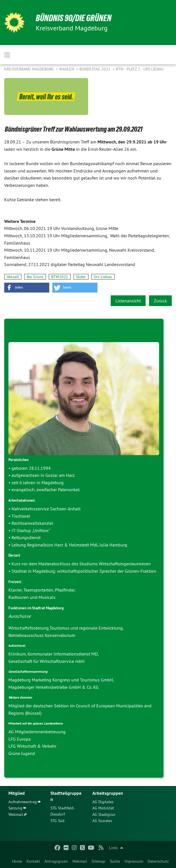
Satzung (15, 808)
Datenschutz (158, 861)
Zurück (160, 301)
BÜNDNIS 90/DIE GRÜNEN (74, 18)
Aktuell (13, 277)
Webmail (80, 861)
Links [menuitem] (113, 848)
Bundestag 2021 (95, 69)
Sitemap (98, 861)
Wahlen (67, 69)
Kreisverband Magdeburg (30, 69)
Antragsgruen (56, 861)
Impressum (134, 861)
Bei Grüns (35, 277)
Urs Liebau (103, 277)
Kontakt (33, 861)
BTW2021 (60, 277)
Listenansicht (128, 301)
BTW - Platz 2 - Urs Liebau (140, 69)
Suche (115, 861)
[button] (27, 288)
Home (17, 861)
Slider (81, 277)
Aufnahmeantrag (23, 802)
